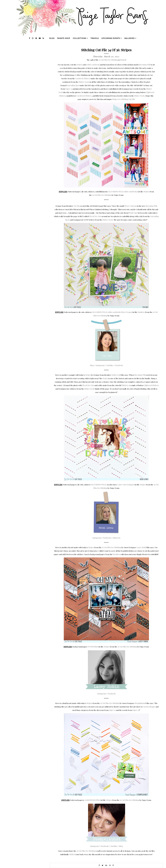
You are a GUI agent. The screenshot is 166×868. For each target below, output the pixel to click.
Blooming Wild (145, 65)
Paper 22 (69, 89)
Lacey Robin (141, 547)
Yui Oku (77, 206)
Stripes (123, 60)
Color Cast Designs (125, 485)
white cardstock (93, 65)
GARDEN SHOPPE (92, 800)
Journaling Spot (73, 85)
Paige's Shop (64, 38)
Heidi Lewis (116, 375)
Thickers (125, 385)
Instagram (100, 365)
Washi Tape (133, 213)
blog (52, 38)
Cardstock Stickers (83, 78)
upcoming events (111, 38)
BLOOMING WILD (116, 192)
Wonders (116, 554)
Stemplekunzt (140, 703)
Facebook (119, 365)
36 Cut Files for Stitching (108, 60)
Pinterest (116, 538)
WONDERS (92, 647)
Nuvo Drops (126, 312)
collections (79, 38)
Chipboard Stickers (151, 385)
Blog (92, 365)
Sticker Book (84, 82)
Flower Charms (130, 206)
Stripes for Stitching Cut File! (124, 99)
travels (95, 38)
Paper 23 (136, 710)
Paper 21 (112, 710)
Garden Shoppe (149, 707)
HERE (71, 854)
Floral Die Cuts (95, 216)
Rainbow (141, 312)
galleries (129, 38)
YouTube (110, 365)
